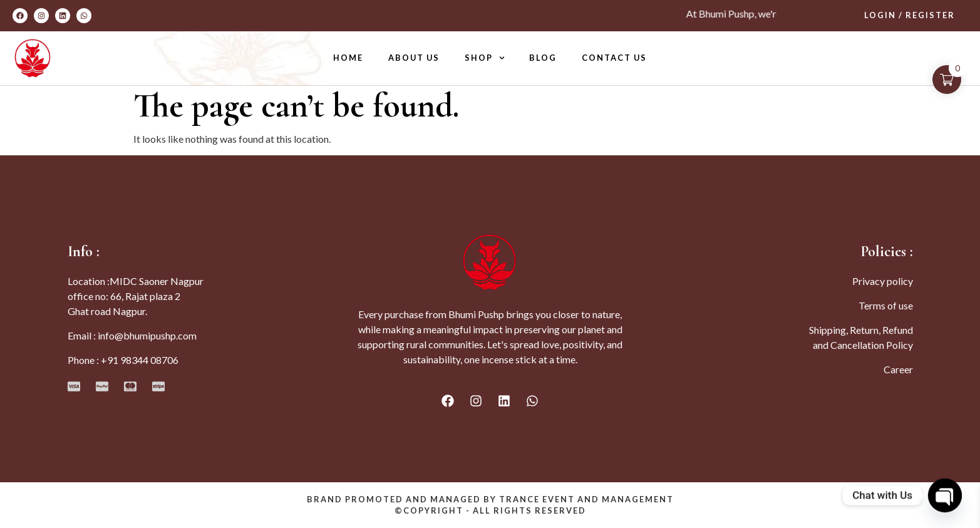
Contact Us (614, 58)
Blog (543, 58)
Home (348, 58)
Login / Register (910, 15)
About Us (414, 58)
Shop (485, 58)
